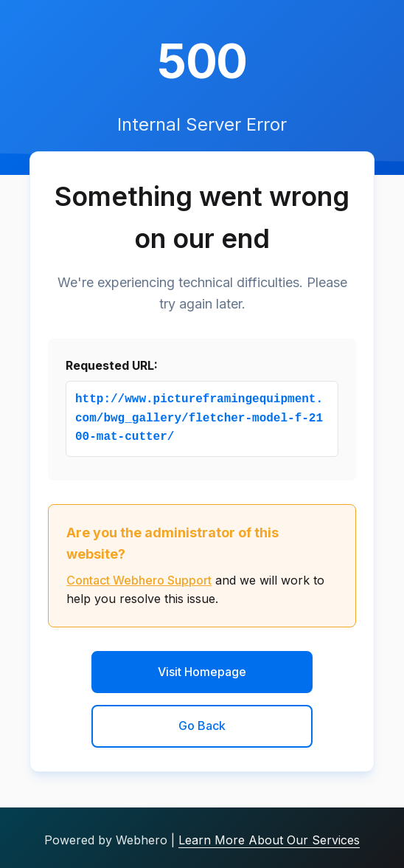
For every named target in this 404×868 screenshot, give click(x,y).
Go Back (202, 726)
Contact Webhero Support (139, 580)
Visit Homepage (202, 672)
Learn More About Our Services (269, 840)
